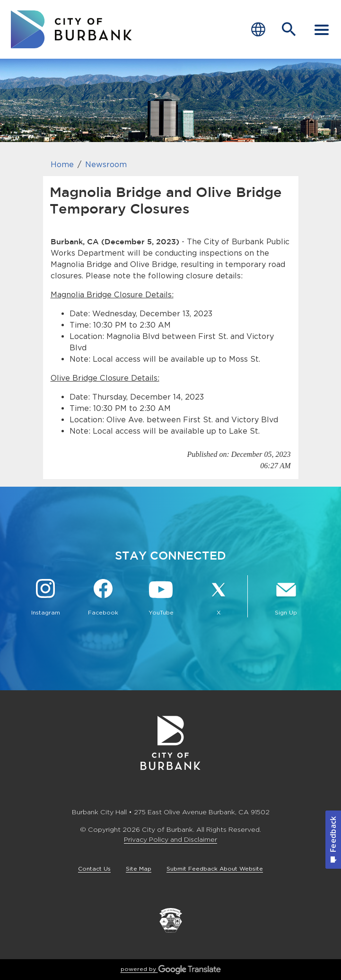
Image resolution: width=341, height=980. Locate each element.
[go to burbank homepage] (71, 29)
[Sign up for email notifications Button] (286, 598)
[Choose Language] (258, 30)
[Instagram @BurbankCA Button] (45, 598)
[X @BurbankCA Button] (219, 598)
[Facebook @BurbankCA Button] (103, 598)
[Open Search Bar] (289, 29)
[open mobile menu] (322, 29)
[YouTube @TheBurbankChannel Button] (161, 598)
